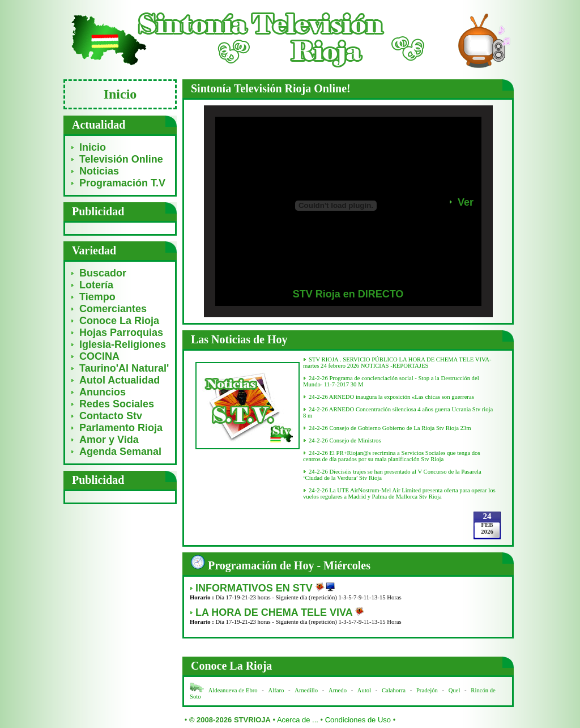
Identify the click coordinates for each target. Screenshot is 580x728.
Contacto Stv (111, 416)
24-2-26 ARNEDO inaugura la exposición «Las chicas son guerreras (391, 397)
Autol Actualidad (120, 380)
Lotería (96, 285)
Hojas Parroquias (121, 333)
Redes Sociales (117, 404)
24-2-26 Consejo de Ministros (345, 440)
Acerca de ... (298, 720)
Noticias (99, 171)
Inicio (93, 147)
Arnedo (338, 690)
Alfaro (276, 690)
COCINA (99, 356)
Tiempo (97, 297)
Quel (455, 690)
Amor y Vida (109, 440)
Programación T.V (122, 183)
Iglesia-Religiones (123, 344)
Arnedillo (306, 690)
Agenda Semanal (120, 452)
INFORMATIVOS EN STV (255, 588)
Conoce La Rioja (119, 321)
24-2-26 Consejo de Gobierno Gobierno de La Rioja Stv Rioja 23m (390, 428)
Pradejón (427, 690)
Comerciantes (113, 309)
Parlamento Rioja (121, 428)
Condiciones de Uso (358, 720)
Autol (365, 690)
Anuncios (103, 392)
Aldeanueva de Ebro (233, 690)
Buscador (103, 273)
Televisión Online (121, 159)
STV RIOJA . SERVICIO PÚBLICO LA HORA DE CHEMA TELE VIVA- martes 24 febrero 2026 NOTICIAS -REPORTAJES (397, 363)
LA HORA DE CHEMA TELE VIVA (275, 612)
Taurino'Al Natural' (124, 368)
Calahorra (394, 690)
